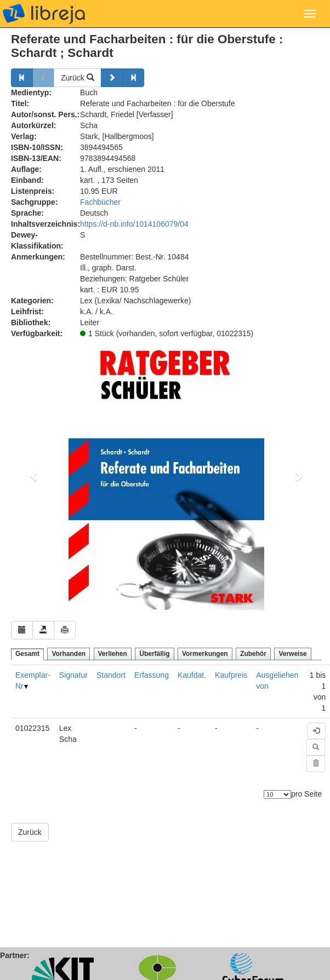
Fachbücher (100, 202)
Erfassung (152, 675)
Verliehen (113, 654)
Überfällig (154, 654)
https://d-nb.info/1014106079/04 (134, 224)
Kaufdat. (192, 675)
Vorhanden (69, 654)
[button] (34, 476)
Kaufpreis (231, 675)
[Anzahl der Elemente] (277, 794)
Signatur (73, 675)
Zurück (78, 78)
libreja (44, 14)
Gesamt (27, 654)
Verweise (292, 654)
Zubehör (253, 654)
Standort (111, 675)
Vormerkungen (205, 654)
